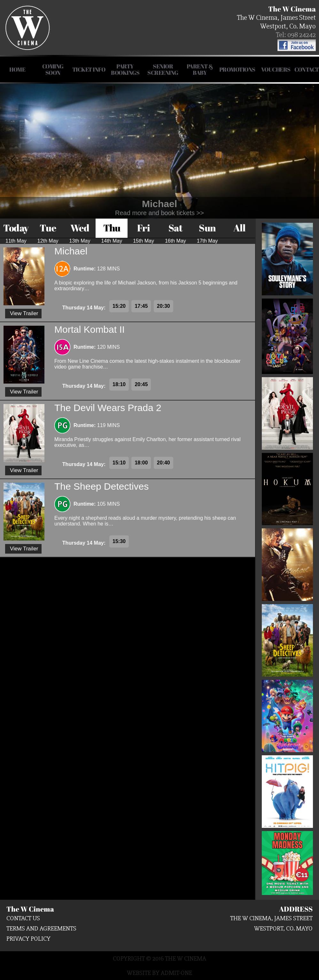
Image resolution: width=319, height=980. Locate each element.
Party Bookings (125, 69)
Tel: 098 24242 (296, 35)
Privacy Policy (28, 939)
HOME (17, 69)
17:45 (141, 306)
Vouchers (276, 69)
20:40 (163, 463)
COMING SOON (53, 69)
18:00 (141, 463)
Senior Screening (163, 69)
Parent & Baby (200, 69)
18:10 (119, 384)
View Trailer (24, 313)
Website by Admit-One (159, 973)
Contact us (23, 918)
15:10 (119, 463)
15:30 (119, 541)
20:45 (141, 384)
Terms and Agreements (41, 928)
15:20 (119, 306)
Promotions (237, 69)
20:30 (163, 306)
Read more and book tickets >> (159, 213)
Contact (307, 69)
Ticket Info (89, 69)
